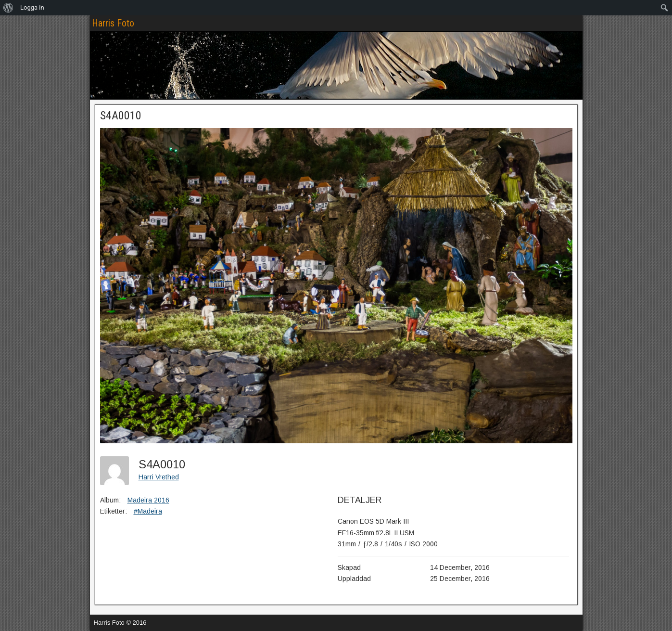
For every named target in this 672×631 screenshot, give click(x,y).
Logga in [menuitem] (32, 7)
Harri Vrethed (159, 477)
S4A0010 (121, 116)
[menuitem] (8, 8)
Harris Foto (113, 23)
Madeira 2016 (148, 500)
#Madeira (148, 511)
